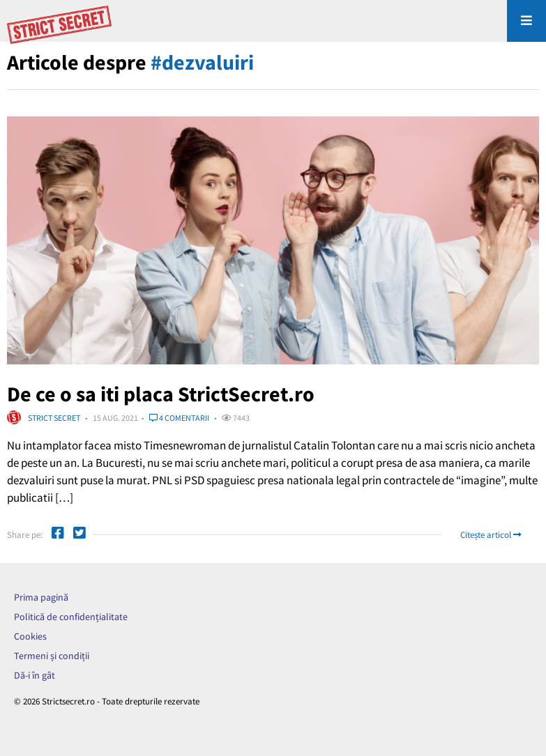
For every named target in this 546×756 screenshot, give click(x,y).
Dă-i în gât (35, 675)
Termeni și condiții (52, 656)
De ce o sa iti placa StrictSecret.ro (161, 394)
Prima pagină (41, 597)
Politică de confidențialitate (71, 617)
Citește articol (491, 535)
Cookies (30, 636)
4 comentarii (179, 418)
